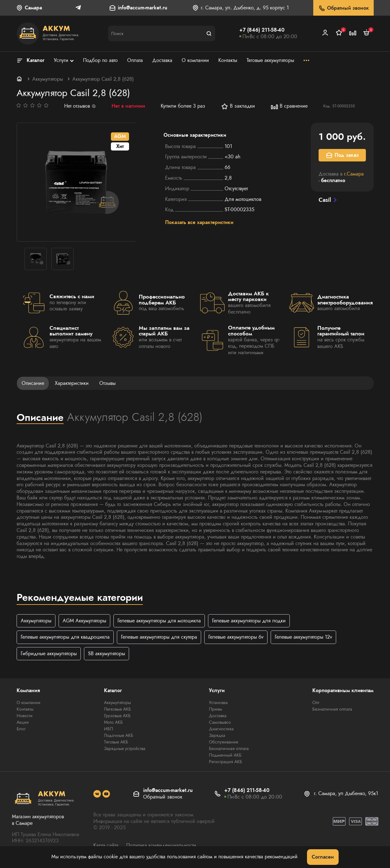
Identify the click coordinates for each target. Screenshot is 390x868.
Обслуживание (224, 742)
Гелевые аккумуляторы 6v (236, 637)
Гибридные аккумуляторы (49, 654)
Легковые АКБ (117, 709)
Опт (316, 702)
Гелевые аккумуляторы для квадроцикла (65, 637)
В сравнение (289, 106)
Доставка (218, 716)
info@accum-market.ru (143, 8)
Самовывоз (220, 722)
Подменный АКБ (225, 755)
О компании (29, 702)
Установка (218, 702)
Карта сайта (106, 846)
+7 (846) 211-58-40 (262, 30)
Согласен (323, 857)
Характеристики (72, 383)
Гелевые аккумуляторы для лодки (249, 621)
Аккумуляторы (48, 79)
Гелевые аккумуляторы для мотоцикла (159, 621)
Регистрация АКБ (226, 762)
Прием (216, 709)
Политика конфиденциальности (161, 846)
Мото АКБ (113, 722)
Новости (25, 716)
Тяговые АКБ (116, 742)
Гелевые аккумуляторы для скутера (159, 637)
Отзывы (107, 383)
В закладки (238, 106)
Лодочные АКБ (119, 735)
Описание (33, 383)
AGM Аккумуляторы (84, 621)
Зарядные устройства (125, 748)
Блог (21, 729)
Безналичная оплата (229, 748)
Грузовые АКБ (117, 716)
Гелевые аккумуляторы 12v (303, 637)
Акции (23, 722)
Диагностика (221, 729)
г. (354, 174)
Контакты (25, 709)
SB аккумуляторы (107, 654)
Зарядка (217, 735)
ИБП (109, 729)
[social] (97, 794)
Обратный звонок (343, 8)
